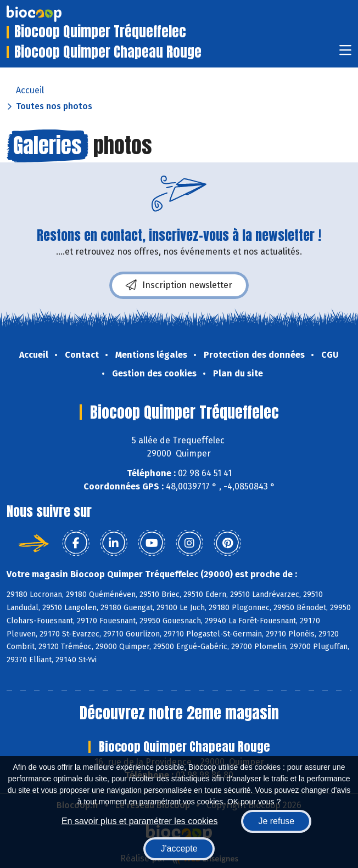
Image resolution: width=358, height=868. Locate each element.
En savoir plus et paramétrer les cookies (140, 821)
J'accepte (179, 849)
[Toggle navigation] (345, 53)
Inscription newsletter (179, 285)
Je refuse (276, 821)
